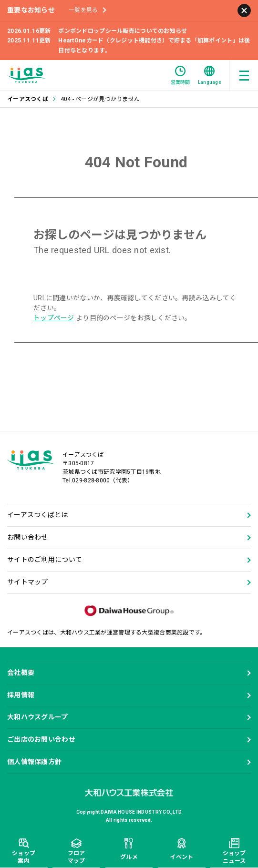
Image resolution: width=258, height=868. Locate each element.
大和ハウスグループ (38, 717)
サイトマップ (28, 582)
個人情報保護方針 (34, 762)
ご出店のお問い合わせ (41, 739)
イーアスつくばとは (38, 515)
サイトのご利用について (45, 560)
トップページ (54, 318)
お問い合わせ (28, 537)
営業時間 (181, 75)
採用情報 (21, 695)
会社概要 (21, 673)
